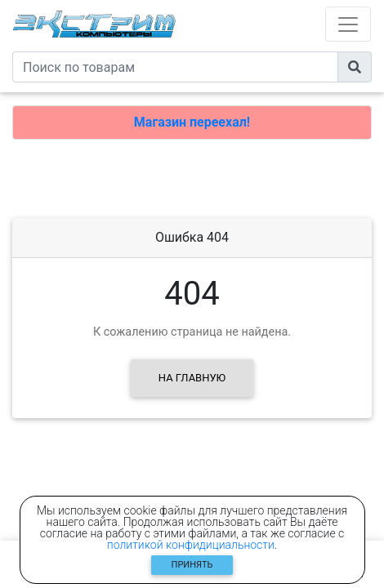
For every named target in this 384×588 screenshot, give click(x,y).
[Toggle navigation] (348, 24)
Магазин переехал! (192, 122)
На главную (192, 378)
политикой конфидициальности (191, 545)
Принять (192, 565)
